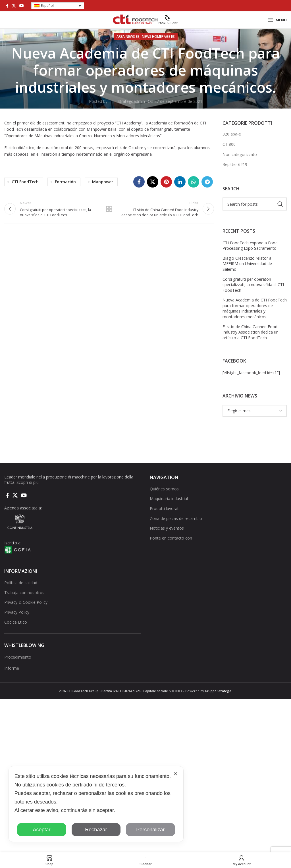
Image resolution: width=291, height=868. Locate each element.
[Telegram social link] (207, 182)
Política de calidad (21, 583)
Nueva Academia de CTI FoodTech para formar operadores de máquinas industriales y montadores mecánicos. (255, 308)
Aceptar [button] (41, 830)
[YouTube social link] (22, 6)
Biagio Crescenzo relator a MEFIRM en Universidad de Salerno (247, 264)
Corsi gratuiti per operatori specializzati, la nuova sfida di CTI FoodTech (253, 285)
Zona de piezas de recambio (176, 518)
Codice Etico (16, 622)
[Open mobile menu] (277, 20)
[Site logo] (145, 19)
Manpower (103, 182)
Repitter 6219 (235, 164)
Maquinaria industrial (169, 498)
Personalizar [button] (150, 830)
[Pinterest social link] (166, 182)
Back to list (109, 210)
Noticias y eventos (167, 528)
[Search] (255, 204)
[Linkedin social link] (180, 182)
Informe (12, 668)
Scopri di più (28, 482)
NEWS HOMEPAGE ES (158, 37)
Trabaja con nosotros (24, 593)
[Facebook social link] (7, 6)
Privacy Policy (17, 612)
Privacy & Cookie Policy (26, 602)
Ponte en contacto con (171, 538)
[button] (58, 6)
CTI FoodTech (25, 182)
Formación (65, 182)
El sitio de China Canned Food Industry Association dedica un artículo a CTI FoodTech (251, 332)
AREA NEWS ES (128, 37)
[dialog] (96, 804)
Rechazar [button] (96, 830)
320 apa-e (232, 134)
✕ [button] (175, 774)
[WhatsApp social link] (194, 182)
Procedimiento (18, 657)
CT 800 (229, 144)
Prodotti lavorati (165, 508)
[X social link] (14, 6)
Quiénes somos (164, 489)
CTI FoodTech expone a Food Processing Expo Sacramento (250, 246)
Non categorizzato (240, 154)
